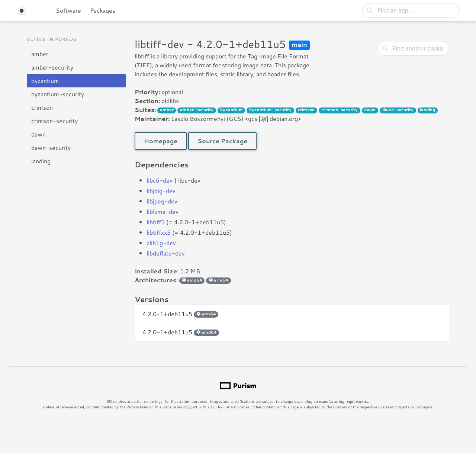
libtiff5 (156, 222)
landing (41, 161)
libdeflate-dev (166, 253)
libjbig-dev (161, 191)
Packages (103, 10)
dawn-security (51, 147)
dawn (38, 134)
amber (40, 54)
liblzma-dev (163, 211)
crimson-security (54, 121)
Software (68, 10)
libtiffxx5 (159, 232)
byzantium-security (58, 94)
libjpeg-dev (162, 201)
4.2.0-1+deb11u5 (180, 314)
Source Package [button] (222, 141)
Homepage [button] (161, 141)
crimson (42, 107)
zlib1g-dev (161, 243)
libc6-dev (160, 180)
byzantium (45, 81)
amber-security (52, 67)
